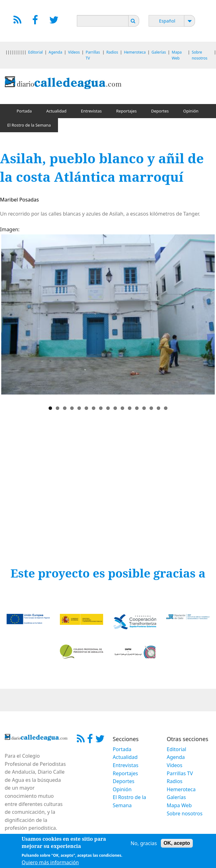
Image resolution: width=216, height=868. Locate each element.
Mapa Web (179, 805)
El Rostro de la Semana (29, 125)
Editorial (36, 52)
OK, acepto (177, 843)
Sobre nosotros (185, 813)
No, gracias (144, 843)
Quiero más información (50, 862)
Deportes (160, 111)
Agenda (55, 52)
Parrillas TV (180, 773)
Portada (24, 111)
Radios (112, 52)
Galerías (159, 52)
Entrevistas (91, 111)
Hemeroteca (135, 52)
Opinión (191, 111)
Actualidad (56, 111)
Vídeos (74, 52)
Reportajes (126, 111)
